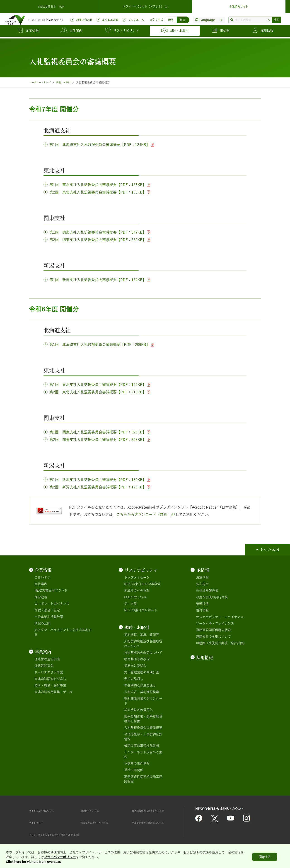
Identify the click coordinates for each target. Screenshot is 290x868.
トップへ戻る (270, 550)
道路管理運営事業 (47, 659)
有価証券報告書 (207, 591)
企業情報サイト (239, 5)
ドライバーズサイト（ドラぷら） (145, 6)
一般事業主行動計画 (49, 617)
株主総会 (202, 584)
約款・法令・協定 (47, 610)
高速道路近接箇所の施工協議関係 (143, 779)
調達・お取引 (69, 82)
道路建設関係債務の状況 (213, 630)
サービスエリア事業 (49, 672)
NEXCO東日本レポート (141, 610)
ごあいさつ (42, 577)
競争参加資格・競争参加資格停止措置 (143, 719)
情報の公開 (42, 623)
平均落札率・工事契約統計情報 (143, 737)
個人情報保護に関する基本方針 (154, 811)
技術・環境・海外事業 (50, 685)
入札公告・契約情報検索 (142, 692)
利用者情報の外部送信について (154, 823)
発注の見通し (134, 679)
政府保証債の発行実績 (212, 597)
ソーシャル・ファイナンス (215, 623)
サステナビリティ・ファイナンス (220, 617)
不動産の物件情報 (137, 763)
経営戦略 (41, 597)
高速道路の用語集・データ (53, 692)
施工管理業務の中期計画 (142, 672)
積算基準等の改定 (137, 659)
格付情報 (202, 610)
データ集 (130, 604)
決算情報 (202, 577)
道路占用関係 (134, 770)
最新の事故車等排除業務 (142, 746)
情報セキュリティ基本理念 (100, 823)
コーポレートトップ (42, 82)
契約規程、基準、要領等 (142, 635)
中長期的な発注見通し (140, 685)
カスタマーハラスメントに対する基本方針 (63, 632)
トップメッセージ (137, 577)
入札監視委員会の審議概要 (143, 728)
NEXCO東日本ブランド (51, 591)
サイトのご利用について (46, 811)
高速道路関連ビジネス (50, 679)
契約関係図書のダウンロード (143, 701)
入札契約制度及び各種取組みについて (143, 644)
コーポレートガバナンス (52, 604)
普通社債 (202, 604)
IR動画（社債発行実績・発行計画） (221, 643)
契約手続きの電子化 (138, 710)
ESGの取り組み (135, 597)
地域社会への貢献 (137, 591)
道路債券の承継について (213, 636)
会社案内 (41, 584)
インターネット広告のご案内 (143, 754)
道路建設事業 (44, 666)
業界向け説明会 (135, 666)
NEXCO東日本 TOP (51, 5)
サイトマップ (39, 823)
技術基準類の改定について (143, 653)
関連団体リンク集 (93, 811)
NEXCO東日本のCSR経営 (142, 584)
